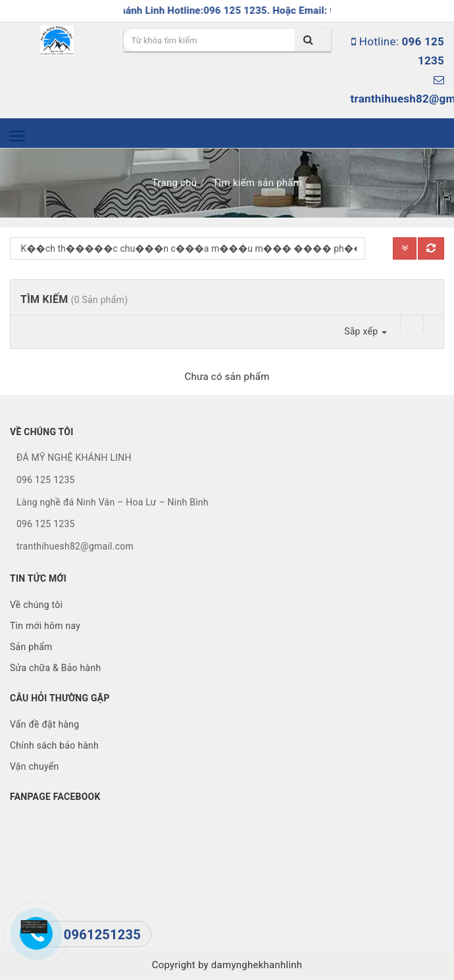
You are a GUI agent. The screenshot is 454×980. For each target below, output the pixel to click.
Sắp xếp (366, 331)
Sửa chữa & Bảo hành (55, 668)
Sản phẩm (31, 647)
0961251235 (102, 935)
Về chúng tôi (36, 605)
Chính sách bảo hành (54, 745)
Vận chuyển (34, 766)
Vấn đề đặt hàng (44, 724)
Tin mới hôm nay (45, 626)
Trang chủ (174, 183)
